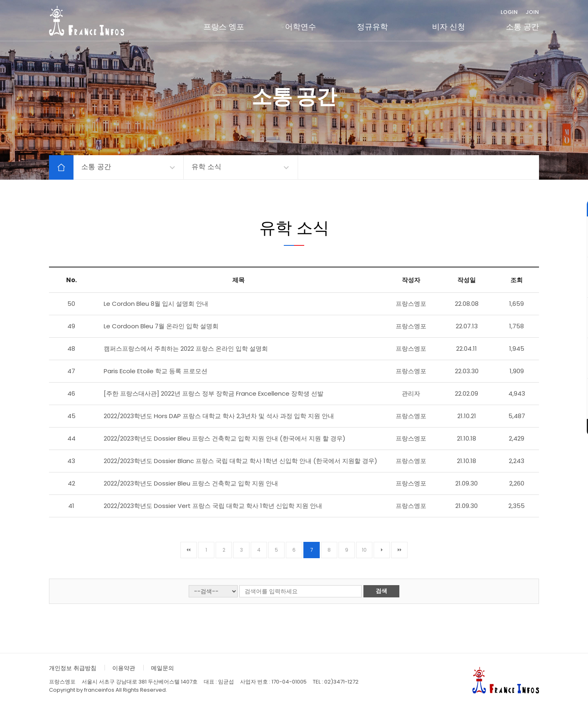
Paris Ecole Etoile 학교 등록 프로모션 (156, 371)
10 (364, 550)
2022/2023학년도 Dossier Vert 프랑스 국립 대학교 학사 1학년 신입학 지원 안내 (213, 506)
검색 (381, 591)
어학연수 (301, 27)
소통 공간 (522, 27)
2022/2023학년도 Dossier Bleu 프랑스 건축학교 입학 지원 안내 (191, 483)
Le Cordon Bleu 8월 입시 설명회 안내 (156, 304)
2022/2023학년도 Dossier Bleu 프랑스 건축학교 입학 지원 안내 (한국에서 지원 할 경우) (225, 438)
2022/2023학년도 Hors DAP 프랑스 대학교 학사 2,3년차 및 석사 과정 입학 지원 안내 (219, 416)
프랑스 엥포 (224, 27)
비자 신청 (449, 27)
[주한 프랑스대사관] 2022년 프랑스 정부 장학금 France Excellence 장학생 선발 (214, 393)
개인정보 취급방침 (73, 668)
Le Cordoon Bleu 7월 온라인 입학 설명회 (161, 326)
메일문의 (163, 668)
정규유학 (372, 27)
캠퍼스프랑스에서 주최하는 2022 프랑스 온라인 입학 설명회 (186, 349)
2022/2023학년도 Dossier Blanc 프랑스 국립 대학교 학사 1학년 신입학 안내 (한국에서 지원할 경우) (241, 461)
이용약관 (124, 668)
